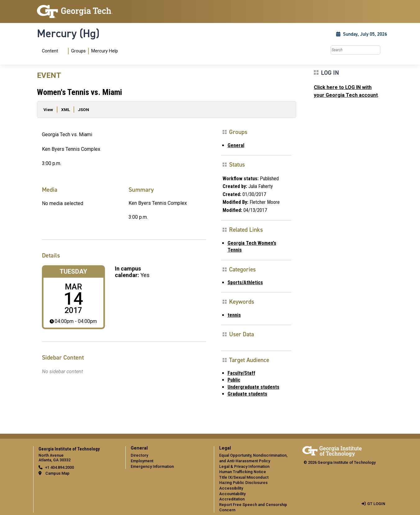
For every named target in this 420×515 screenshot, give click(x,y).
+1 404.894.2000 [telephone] (59, 467)
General (236, 145)
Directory (139, 455)
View (48, 110)
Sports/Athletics (245, 282)
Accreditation (232, 499)
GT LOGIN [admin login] (376, 504)
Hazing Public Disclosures (243, 483)
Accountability (232, 494)
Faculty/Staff (241, 373)
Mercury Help (105, 51)
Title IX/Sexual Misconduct (244, 477)
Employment (142, 461)
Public (234, 380)
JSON (84, 110)
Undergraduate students (253, 387)
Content (50, 51)
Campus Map (57, 473)
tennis (234, 315)
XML (65, 110)
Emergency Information (152, 466)
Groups (78, 51)
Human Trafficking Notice (243, 472)
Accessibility (231, 488)
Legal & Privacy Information (244, 466)
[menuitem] (79, 51)
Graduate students (247, 394)
